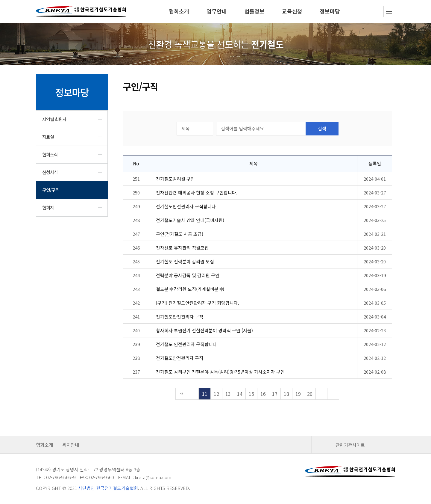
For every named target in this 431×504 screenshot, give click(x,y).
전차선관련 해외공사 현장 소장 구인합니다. (197, 193)
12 (216, 394)
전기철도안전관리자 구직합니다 (186, 206)
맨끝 (333, 394)
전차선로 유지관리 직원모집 (182, 248)
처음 (181, 394)
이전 (193, 394)
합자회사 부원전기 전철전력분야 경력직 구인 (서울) (204, 330)
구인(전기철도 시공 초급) (180, 234)
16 (263, 394)
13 (228, 394)
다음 (321, 394)
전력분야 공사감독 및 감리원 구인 (188, 275)
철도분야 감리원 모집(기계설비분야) (190, 289)
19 (298, 394)
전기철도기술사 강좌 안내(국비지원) (190, 220)
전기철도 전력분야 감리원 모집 (185, 261)
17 (275, 394)
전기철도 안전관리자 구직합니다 (186, 344)
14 (240, 394)
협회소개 (44, 445)
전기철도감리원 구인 (175, 179)
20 (310, 394)
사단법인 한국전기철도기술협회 (108, 488)
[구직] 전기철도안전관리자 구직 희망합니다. (198, 303)
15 (251, 394)
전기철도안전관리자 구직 (180, 317)
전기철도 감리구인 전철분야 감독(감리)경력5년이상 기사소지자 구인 (220, 372)
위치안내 (71, 445)
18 (286, 394)
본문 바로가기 (0, 0)
